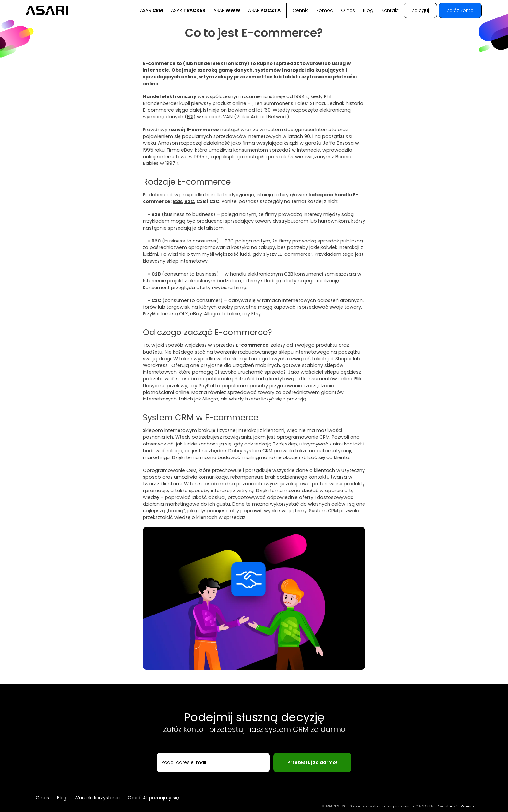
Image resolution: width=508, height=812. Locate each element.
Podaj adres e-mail (184, 762)
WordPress (155, 365)
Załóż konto (460, 10)
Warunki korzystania (97, 798)
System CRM (323, 511)
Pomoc (325, 10)
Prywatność (447, 806)
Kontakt (390, 10)
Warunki (468, 806)
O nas (348, 10)
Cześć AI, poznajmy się (153, 798)
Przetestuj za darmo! (312, 762)
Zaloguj (420, 10)
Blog (368, 10)
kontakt (353, 444)
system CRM (258, 451)
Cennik (300, 10)
